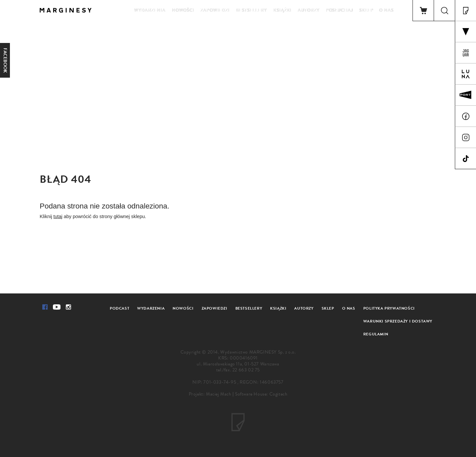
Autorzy (309, 10)
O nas (386, 10)
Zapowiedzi (215, 10)
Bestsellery (252, 10)
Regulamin (376, 334)
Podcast (119, 308)
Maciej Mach (219, 394)
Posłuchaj (339, 10)
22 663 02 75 (246, 370)
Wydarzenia (150, 10)
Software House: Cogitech (261, 394)
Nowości (183, 10)
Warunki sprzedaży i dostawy (398, 321)
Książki (282, 10)
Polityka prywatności (389, 308)
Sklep (367, 10)
